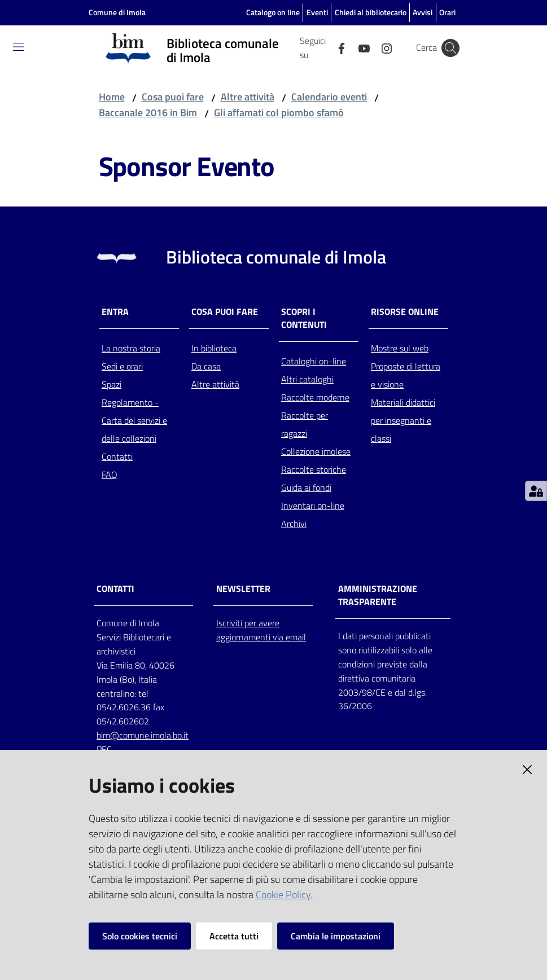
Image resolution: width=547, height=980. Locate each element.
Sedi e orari (122, 366)
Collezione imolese (316, 451)
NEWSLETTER (243, 589)
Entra (115, 312)
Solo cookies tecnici (140, 936)
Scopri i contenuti (304, 318)
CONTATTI (115, 589)
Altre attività (248, 97)
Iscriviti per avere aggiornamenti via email (261, 630)
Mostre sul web (400, 348)
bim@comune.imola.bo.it (143, 735)
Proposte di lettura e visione (406, 375)
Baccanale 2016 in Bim (148, 113)
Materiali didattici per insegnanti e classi (403, 420)
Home (112, 97)
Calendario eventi (329, 97)
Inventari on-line (313, 506)
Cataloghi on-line (314, 361)
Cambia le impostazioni (336, 936)
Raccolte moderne (315, 397)
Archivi (294, 524)
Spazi (111, 384)
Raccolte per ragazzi (305, 424)
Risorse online (405, 312)
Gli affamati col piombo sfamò (279, 113)
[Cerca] (450, 48)
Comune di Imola (117, 12)
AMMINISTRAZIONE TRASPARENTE (378, 595)
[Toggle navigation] (19, 47)
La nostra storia (131, 348)
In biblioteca (214, 348)
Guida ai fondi (306, 487)
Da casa (206, 366)
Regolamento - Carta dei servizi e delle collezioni (134, 420)
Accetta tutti (234, 936)
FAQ (110, 474)
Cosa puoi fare (173, 97)
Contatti (117, 456)
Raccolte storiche (314, 469)
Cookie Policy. (284, 895)
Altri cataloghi (307, 379)
